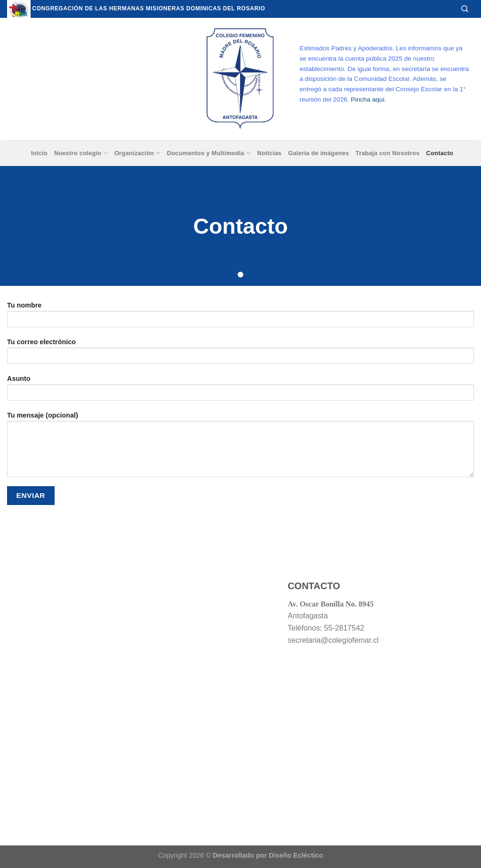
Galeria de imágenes (318, 153)
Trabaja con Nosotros (388, 153)
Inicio (39, 153)
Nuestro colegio (81, 153)
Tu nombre (240, 318)
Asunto (240, 391)
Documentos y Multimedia (208, 153)
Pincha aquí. (369, 99)
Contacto (440, 153)
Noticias (269, 153)
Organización (137, 153)
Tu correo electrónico (240, 354)
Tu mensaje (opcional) (240, 448)
